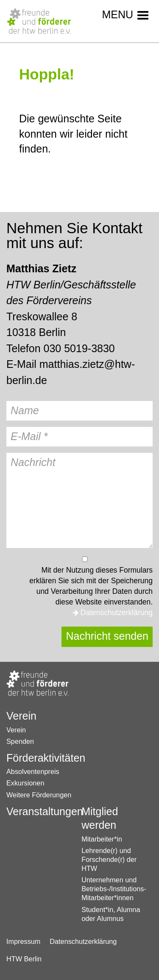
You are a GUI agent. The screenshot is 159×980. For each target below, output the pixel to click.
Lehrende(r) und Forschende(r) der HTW (109, 859)
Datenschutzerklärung (117, 613)
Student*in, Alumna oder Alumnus (111, 914)
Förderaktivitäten (39, 758)
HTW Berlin (24, 959)
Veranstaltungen (39, 811)
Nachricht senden (107, 636)
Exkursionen (25, 783)
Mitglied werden (100, 818)
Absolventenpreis (33, 771)
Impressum (23, 941)
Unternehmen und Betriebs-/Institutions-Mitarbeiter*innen (111, 889)
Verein (21, 716)
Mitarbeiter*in (102, 839)
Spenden (20, 741)
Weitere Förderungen (39, 795)
